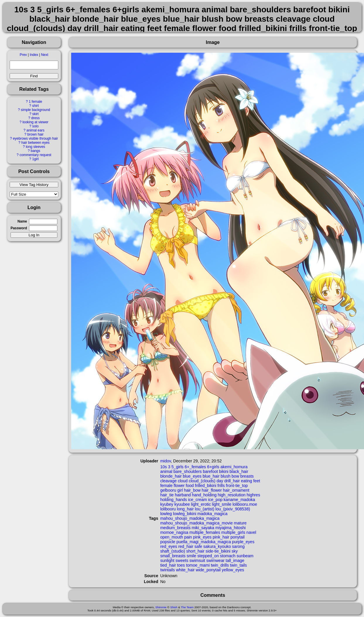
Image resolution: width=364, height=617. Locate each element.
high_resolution (231, 495)
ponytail (237, 537)
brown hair (35, 134)
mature (240, 523)
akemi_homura (234, 467)
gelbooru (168, 490)
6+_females (195, 467)
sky (235, 551)
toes (181, 565)
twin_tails (238, 565)
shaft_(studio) (173, 551)
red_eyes (169, 546)
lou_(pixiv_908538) (233, 509)
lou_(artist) (205, 509)
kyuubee (182, 504)
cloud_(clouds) (202, 481)
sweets (182, 560)
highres (253, 495)
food (190, 486)
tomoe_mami (198, 565)
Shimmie (161, 607)
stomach (228, 556)
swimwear (215, 560)
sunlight (167, 560)
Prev (23, 55)
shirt (35, 106)
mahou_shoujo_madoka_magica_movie (196, 523)
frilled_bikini (206, 486)
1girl (35, 159)
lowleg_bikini (185, 514)
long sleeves (35, 147)
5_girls (177, 467)
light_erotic (201, 504)
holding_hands (174, 500)
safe (198, 546)
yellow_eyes (233, 570)
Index (34, 55)
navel (251, 532)
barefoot (210, 471)
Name (22, 221)
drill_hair (232, 481)
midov (165, 461)
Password (19, 228)
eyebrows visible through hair (35, 139)
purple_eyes (243, 542)
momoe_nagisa (174, 532)
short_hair (195, 551)
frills (221, 486)
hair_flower (212, 490)
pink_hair (221, 537)
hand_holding (204, 495)
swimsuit (197, 560)
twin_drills (220, 565)
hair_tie (167, 495)
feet (257, 481)
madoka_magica (212, 514)
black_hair (239, 471)
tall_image (235, 560)
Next (45, 55)
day (220, 481)
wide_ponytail (208, 570)
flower (179, 486)
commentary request (35, 155)
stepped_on (208, 556)
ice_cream (198, 500)
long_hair (185, 509)
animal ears (35, 130)
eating (247, 481)
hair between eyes (36, 143)
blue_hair (211, 476)
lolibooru (168, 509)
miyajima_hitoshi (231, 528)
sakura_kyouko (217, 546)
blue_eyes (192, 476)
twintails (168, 570)
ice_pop (215, 500)
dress (35, 118)
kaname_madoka (239, 500)
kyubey (167, 504)
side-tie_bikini (218, 551)
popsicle (168, 542)
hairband (183, 495)
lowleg (166, 514)
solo (35, 126)
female (166, 486)
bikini (224, 471)
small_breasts (173, 556)
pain (188, 537)
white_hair (185, 570)
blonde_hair (171, 476)
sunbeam (245, 556)
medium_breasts (175, 528)
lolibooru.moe (245, 504)
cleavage (168, 481)
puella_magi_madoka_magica (204, 542)
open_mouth (172, 537)
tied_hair (168, 565)
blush (225, 476)
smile (191, 556)
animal (166, 471)
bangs (35, 151)
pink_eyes (202, 537)
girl (180, 490)
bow (235, 476)
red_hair (186, 546)
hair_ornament (236, 490)
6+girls (213, 467)
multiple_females (205, 532)
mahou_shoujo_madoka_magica (190, 518)
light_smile (222, 504)
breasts (247, 476)
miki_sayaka (203, 528)
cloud (183, 481)
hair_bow (192, 490)
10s (164, 467)
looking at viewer (36, 122)
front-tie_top (237, 486)
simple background (35, 110)
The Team (187, 607)
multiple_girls (233, 532)
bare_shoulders (188, 471)
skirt (35, 114)
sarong (238, 546)
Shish (174, 607)
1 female (35, 102)
